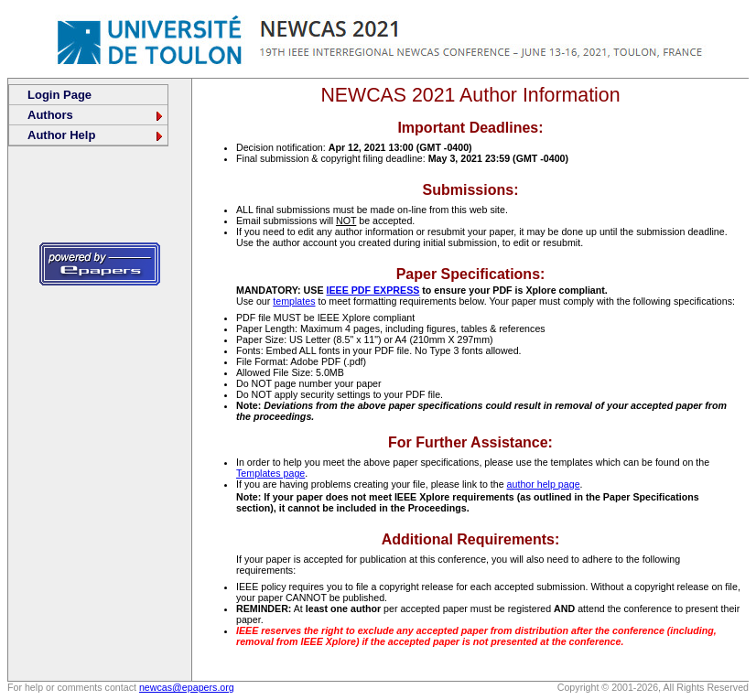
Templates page (270, 473)
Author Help (96, 135)
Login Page (59, 95)
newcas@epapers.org (187, 687)
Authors (96, 115)
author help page (544, 484)
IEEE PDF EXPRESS (373, 290)
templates (294, 301)
